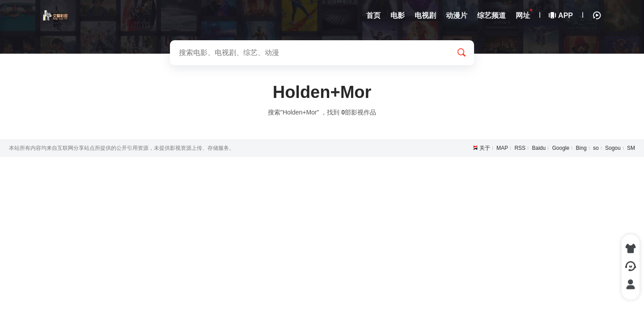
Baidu (539, 148)
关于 (485, 148)
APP (561, 15)
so (596, 148)
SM (631, 148)
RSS (520, 148)
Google (561, 148)
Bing (581, 148)
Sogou (613, 148)
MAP (502, 148)
